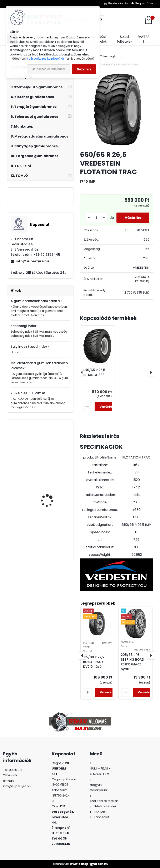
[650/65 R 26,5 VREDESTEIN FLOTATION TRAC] (116, 109)
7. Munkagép (109, 56)
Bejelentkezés (118, 3)
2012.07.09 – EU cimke (28, 393)
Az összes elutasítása (49, 69)
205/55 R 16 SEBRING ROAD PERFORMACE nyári (132, 662)
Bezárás (84, 69)
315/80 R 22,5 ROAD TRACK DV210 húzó (49, 538)
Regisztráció (144, 3)
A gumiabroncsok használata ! (36, 301)
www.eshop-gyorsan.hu (89, 864)
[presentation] (82, 372)
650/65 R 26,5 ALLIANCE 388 (94, 372)
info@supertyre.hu (32, 261)
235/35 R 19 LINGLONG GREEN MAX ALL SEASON (51, 453)
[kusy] (96, 218)
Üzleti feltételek (124, 39)
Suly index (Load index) (30, 347)
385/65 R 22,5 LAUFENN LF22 (51, 498)
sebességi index (24, 326)
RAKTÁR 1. (144, 39)
